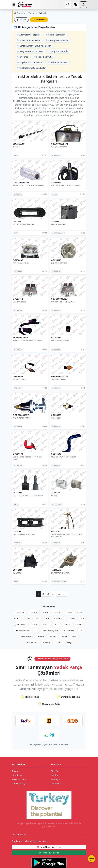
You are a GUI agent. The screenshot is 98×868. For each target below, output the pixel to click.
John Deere (20, 624)
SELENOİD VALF (19, 379)
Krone (45, 624)
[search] (68, 5)
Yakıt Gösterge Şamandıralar (31, 68)
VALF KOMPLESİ (19, 302)
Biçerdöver (17, 775)
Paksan (41, 636)
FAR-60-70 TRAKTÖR (59, 263)
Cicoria (69, 613)
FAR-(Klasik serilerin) (21, 263)
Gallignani (59, 619)
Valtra (58, 642)
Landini (67, 624)
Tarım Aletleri (31, 642)
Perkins (53, 636)
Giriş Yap (55, 771)
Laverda (79, 624)
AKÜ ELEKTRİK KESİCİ (22, 418)
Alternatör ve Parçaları (29, 35)
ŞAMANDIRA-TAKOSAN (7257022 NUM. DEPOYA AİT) (67, 535)
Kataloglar (56, 779)
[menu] (14, 5)
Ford (47, 619)
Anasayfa (20, 13)
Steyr (74, 636)
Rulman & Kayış (19, 784)
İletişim (54, 775)
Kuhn (56, 624)
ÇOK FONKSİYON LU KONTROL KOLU (28, 496)
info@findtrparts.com (49, 847)
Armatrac (33, 613)
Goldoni (72, 619)
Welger (70, 642)
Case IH (57, 613)
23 (59, 594)
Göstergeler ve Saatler (57, 40)
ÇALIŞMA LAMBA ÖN (60, 147)
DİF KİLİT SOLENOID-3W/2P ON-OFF (66, 186)
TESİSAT (16, 147)
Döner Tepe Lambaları (28, 40)
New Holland (27, 636)
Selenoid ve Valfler (44, 57)
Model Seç (39, 20)
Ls (37, 630)
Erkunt (28, 619)
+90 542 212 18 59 (49, 853)
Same (64, 636)
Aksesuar (20, 613)
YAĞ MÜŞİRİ (56, 418)
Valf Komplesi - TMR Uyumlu (63, 302)
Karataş (34, 624)
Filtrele (21, 20)
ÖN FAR (54, 496)
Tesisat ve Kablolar (58, 62)
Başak (46, 613)
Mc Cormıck (69, 630)
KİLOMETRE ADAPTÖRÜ (61, 573)
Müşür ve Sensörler (59, 51)
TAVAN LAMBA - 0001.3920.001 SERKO (28, 186)
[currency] (76, 5)
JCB (82, 619)
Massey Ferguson (51, 630)
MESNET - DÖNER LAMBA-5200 (64, 457)
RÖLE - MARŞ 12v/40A (60, 341)
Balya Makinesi (19, 779)
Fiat (38, 619)
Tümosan (46, 642)
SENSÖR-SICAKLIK (59, 379)
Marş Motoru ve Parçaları (30, 51)
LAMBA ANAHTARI (59, 224)
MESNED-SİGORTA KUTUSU (24, 224)
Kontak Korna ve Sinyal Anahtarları (34, 46)
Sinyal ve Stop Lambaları (29, 62)
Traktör (32, 13)
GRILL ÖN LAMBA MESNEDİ (24, 534)
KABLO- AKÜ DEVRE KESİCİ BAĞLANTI (28, 341)
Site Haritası (56, 784)
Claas (80, 613)
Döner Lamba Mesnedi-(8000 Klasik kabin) (27, 458)
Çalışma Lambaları (56, 35)
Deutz (17, 619)
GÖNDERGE (18, 573)
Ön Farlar (23, 57)
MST (81, 630)
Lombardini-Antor (22, 630)
